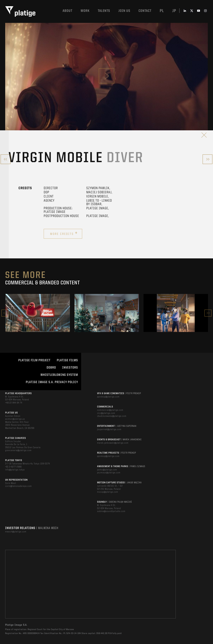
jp (174, 11)
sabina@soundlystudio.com (111, 511)
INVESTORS (70, 368)
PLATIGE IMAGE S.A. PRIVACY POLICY (52, 382)
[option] (38, 313)
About (67, 11)
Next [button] (208, 313)
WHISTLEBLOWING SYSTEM (59, 375)
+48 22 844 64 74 (14, 403)
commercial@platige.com (110, 410)
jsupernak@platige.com (109, 429)
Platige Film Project (34, 360)
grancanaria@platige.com (18, 450)
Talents (104, 11)
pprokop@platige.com (108, 397)
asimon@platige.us (15, 419)
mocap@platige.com (108, 492)
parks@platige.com (107, 470)
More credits (64, 233)
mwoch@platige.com (16, 532)
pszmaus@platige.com (109, 473)
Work (85, 11)
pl (162, 11)
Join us (124, 11)
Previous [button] (5, 313)
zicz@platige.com (106, 413)
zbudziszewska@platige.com (112, 416)
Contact (145, 11)
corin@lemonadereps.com (19, 486)
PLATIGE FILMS (67, 360)
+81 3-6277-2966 (13, 467)
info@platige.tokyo (15, 470)
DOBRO (51, 368)
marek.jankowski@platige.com (113, 443)
